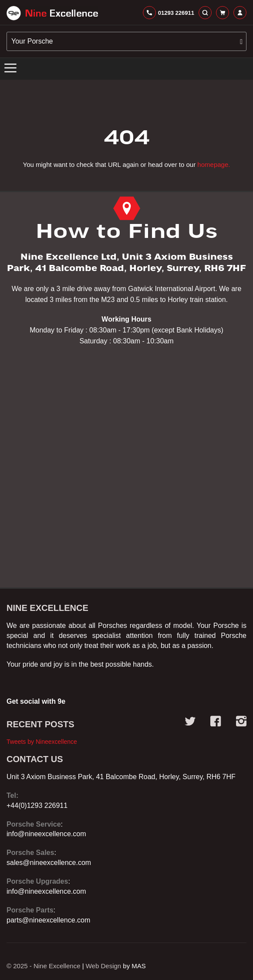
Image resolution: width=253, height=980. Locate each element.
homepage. (214, 164)
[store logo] (52, 13)
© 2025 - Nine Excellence (43, 966)
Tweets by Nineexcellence (42, 742)
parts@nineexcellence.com (48, 920)
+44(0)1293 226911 (37, 805)
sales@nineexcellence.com (49, 863)
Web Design (103, 966)
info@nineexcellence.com (46, 834)
